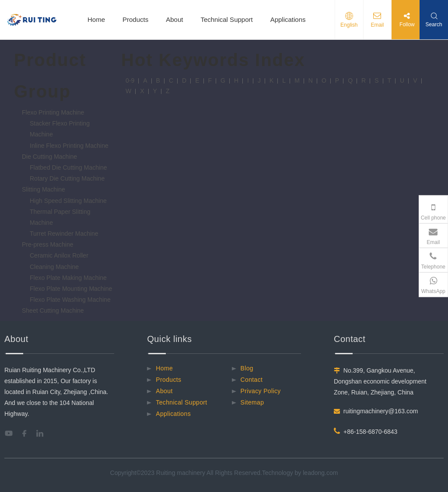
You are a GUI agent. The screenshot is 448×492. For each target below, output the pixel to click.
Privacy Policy (261, 391)
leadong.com (320, 473)
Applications (288, 19)
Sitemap (252, 402)
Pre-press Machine (48, 244)
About (174, 19)
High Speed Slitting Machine (68, 201)
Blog (247, 368)
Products (135, 19)
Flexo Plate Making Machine (68, 278)
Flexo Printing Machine (53, 112)
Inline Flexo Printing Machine (69, 146)
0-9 (130, 80)
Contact (252, 380)
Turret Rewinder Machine (64, 234)
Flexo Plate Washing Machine (70, 300)
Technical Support (226, 19)
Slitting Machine (44, 189)
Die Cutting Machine (49, 157)
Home (96, 19)
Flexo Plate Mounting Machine (71, 289)
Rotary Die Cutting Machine (67, 178)
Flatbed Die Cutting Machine (68, 167)
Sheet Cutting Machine (53, 311)
